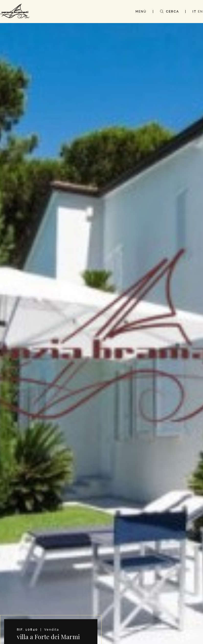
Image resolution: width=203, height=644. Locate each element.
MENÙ (141, 12)
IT (195, 12)
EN (200, 12)
